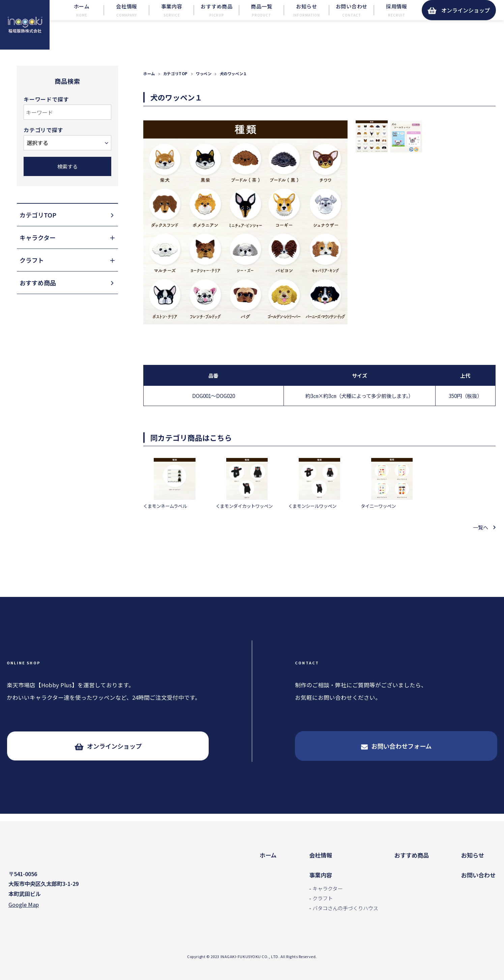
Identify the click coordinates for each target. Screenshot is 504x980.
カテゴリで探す (43, 145)
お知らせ (473, 855)
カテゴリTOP (175, 88)
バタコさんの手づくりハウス (345, 908)
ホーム (149, 88)
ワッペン (204, 88)
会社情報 (321, 855)
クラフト (323, 898)
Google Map (24, 906)
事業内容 (321, 875)
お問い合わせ (478, 875)
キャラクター (328, 888)
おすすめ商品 (412, 855)
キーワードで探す (46, 114)
